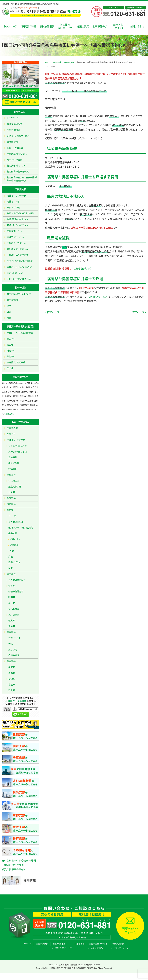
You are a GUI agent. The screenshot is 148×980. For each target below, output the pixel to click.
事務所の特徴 (29, 27)
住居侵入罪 (69, 62)
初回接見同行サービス (65, 27)
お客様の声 (12, 428)
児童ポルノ (15, 539)
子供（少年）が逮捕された (19, 279)
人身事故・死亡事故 (18, 452)
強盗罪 (12, 667)
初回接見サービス (98, 297)
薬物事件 (11, 357)
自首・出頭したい (15, 273)
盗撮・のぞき (14, 562)
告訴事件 (11, 498)
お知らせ (11, 434)
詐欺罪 (12, 690)
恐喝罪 (12, 673)
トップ (48, 62)
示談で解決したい (15, 237)
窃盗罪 (12, 685)
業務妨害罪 (14, 609)
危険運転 (13, 457)
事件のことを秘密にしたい (20, 267)
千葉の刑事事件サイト (13, 865)
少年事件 (11, 504)
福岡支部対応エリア (16, 166)
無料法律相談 (47, 27)
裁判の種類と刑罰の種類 (19, 294)
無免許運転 (14, 463)
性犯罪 (10, 345)
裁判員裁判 (12, 300)
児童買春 (14, 545)
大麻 (11, 644)
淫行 (12, 551)
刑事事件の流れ (101, 27)
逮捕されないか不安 (17, 196)
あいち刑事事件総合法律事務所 (19, 861)
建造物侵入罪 (15, 487)
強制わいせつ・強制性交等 (21, 528)
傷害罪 (12, 586)
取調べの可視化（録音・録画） (21, 213)
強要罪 (12, 597)
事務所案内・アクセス (17, 154)
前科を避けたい (14, 231)
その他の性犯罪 (16, 522)
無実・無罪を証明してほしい (20, 261)
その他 (10, 368)
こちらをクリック (82, 269)
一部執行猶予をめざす (18, 255)
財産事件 (11, 351)
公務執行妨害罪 (16, 592)
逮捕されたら (13, 202)
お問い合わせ (137, 27)
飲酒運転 (13, 469)
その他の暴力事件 (17, 580)
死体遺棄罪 (14, 615)
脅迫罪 (12, 626)
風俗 (11, 568)
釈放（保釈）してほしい (17, 225)
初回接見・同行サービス (18, 136)
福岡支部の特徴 (15, 124)
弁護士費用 (83, 27)
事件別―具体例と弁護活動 (20, 333)
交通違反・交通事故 (16, 362)
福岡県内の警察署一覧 (18, 172)
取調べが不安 (13, 208)
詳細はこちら (9, 414)
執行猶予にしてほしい (17, 249)
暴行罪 (12, 603)
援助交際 (13, 533)
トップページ (11, 27)
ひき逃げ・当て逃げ (17, 446)
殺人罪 (12, 621)
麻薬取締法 (14, 655)
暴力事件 (11, 339)
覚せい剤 (13, 650)
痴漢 (11, 557)
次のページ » (139, 312)
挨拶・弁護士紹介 (15, 148)
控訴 (9, 306)
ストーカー (13, 516)
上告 (9, 312)
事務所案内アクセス (119, 27)
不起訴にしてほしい (16, 243)
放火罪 (12, 492)
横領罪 (12, 679)
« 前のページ (52, 312)
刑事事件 (57, 62)
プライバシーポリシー (122, 948)
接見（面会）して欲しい (17, 219)
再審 (9, 318)
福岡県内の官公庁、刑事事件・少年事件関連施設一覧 (22, 179)
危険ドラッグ (14, 638)
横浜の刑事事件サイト (13, 870)
